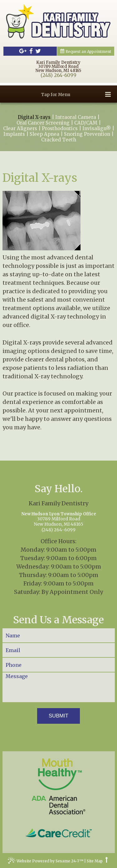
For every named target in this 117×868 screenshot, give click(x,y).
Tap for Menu (76, 94)
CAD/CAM (86, 123)
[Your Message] (59, 687)
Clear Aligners (20, 129)
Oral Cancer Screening (43, 123)
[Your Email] (59, 650)
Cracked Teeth (59, 140)
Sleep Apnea (44, 134)
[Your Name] (59, 635)
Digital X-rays (34, 117)
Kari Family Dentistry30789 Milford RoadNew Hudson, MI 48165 (58, 66)
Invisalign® (97, 129)
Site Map (95, 861)
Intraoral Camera (76, 117)
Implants (14, 134)
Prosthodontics (60, 129)
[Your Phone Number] (59, 665)
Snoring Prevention (87, 134)
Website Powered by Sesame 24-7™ (46, 862)
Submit (58, 716)
